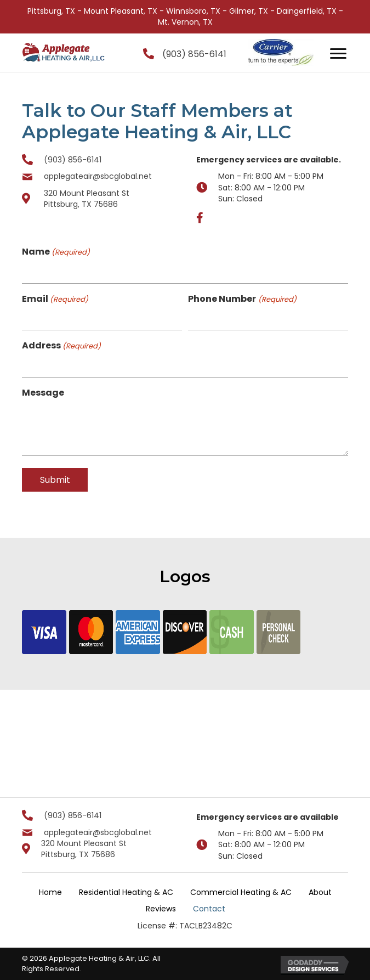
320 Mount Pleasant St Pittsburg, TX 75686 (87, 199)
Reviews (161, 909)
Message (43, 393)
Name (56, 252)
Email (55, 299)
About (320, 892)
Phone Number (242, 299)
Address (61, 345)
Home (50, 892)
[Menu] (338, 54)
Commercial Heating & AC (241, 892)
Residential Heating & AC (126, 892)
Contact (209, 909)
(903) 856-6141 (194, 54)
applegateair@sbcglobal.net (98, 176)
